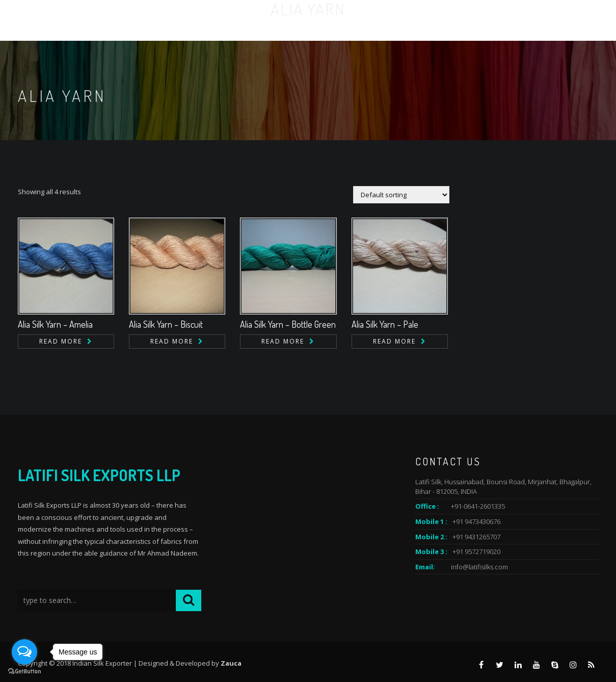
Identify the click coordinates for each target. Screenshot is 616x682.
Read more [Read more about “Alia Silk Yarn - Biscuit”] (172, 341)
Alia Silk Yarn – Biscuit (166, 324)
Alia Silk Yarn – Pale (385, 324)
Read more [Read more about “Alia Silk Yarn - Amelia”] (61, 341)
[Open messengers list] (24, 652)
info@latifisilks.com (479, 567)
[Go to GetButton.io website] (24, 672)
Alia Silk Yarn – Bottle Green (288, 324)
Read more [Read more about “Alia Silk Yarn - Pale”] (394, 341)
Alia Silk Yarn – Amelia (55, 324)
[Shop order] (401, 195)
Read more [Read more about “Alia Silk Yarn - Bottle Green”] (283, 341)
